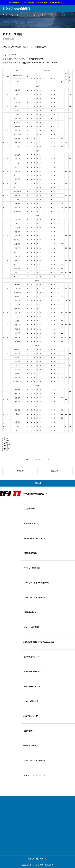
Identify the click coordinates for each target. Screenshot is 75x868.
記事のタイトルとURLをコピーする (37, 459)
